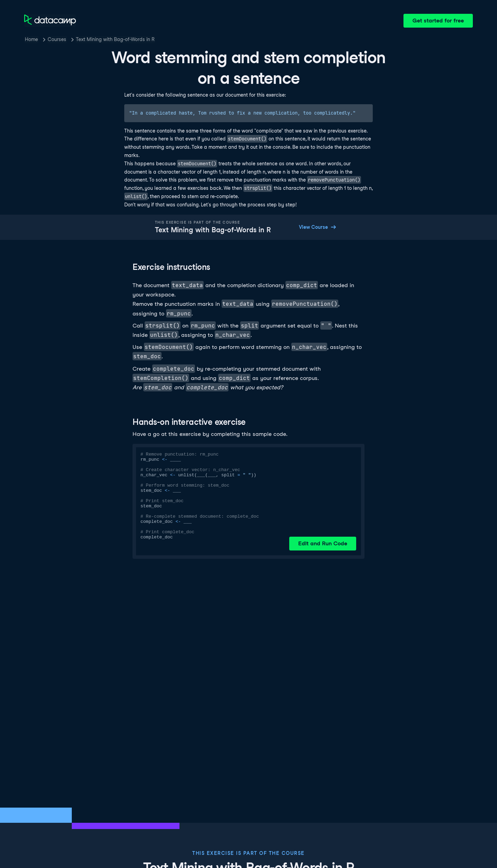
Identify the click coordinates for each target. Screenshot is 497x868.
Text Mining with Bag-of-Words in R (115, 39)
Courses (57, 39)
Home (31, 39)
